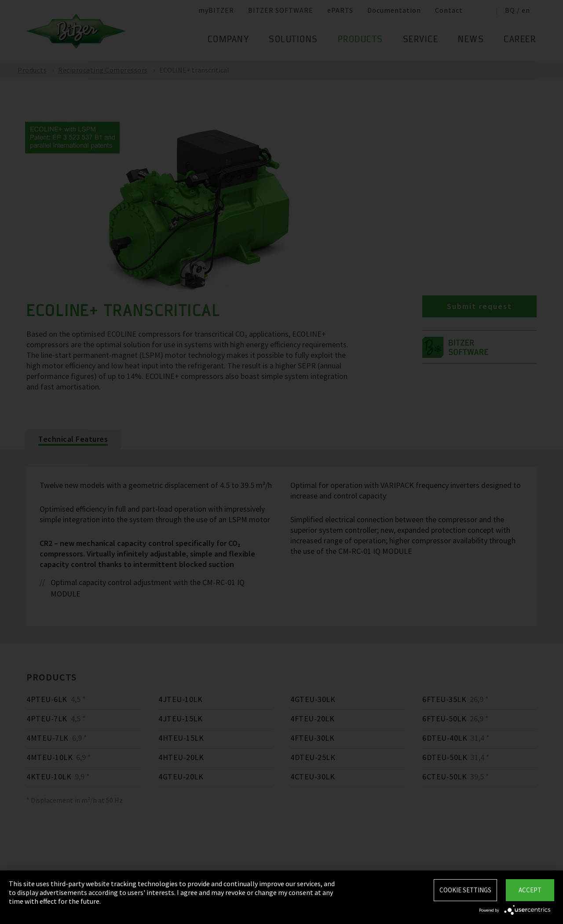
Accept (530, 890)
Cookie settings (465, 890)
